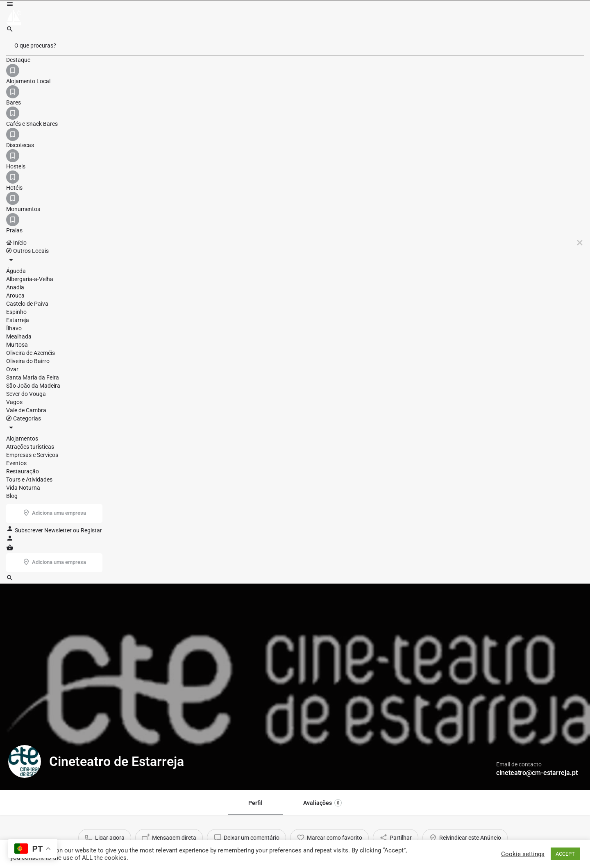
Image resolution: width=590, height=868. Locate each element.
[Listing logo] (25, 214)
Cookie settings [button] (523, 854)
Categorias (322, 18)
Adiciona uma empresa (544, 18)
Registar (468, 18)
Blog (361, 18)
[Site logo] (15, 18)
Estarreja (192, 375)
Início (235, 18)
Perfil (255, 256)
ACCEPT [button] (565, 854)
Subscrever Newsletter (419, 18)
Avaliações (322, 256)
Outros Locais (271, 18)
